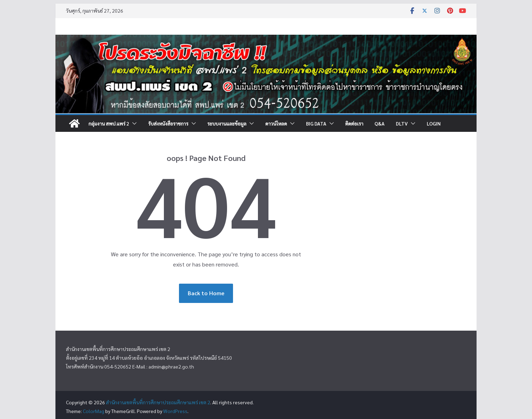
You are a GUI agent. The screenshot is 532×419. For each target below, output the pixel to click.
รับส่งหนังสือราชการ (168, 123)
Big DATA (316, 123)
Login (434, 123)
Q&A (380, 123)
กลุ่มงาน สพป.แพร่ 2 (109, 123)
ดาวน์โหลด (276, 123)
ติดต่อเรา (354, 123)
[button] (133, 123)
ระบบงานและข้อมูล (227, 123)
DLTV (402, 123)
